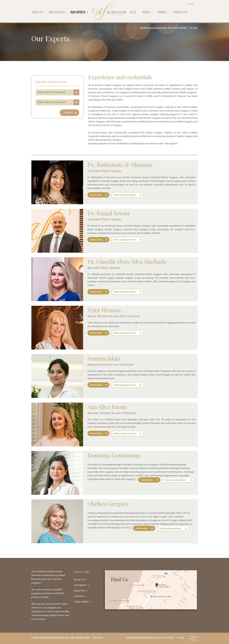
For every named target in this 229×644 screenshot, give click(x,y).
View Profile (98, 195)
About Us (79, 579)
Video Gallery (81, 602)
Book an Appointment (127, 195)
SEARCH (71, 113)
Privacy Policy (98, 638)
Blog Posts (80, 591)
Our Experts (80, 585)
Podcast (79, 596)
